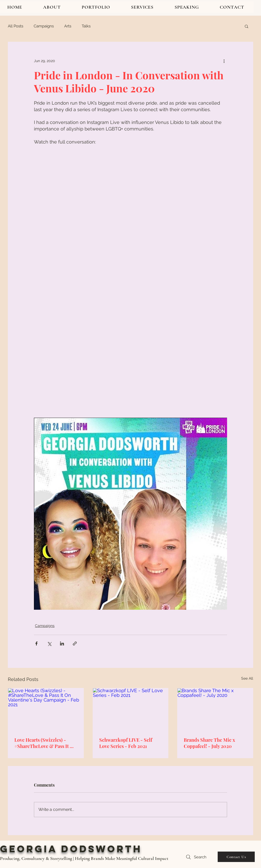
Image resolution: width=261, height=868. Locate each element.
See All (247, 678)
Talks (86, 26)
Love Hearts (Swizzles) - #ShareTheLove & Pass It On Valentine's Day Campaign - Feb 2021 (45, 743)
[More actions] (224, 61)
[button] (247, 26)
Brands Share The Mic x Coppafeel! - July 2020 (209, 743)
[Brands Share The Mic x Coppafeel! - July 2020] (215, 709)
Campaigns (44, 26)
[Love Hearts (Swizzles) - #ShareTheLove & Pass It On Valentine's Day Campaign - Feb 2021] (46, 709)
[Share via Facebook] (36, 643)
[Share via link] (75, 643)
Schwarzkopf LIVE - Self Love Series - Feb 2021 (126, 743)
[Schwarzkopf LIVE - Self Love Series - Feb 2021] (131, 709)
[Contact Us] (236, 857)
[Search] (196, 857)
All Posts (16, 26)
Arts (68, 26)
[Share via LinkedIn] (62, 643)
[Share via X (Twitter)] (49, 643)
